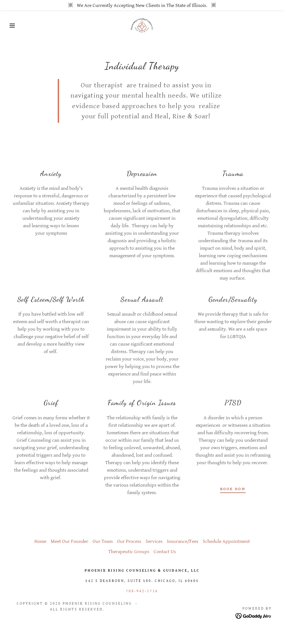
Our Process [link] (129, 541)
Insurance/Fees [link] (183, 541)
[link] (142, 25)
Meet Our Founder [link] (69, 541)
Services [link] (154, 541)
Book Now (233, 489)
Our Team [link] (103, 541)
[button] (14, 25)
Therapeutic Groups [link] (129, 552)
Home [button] (40, 541)
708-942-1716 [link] (142, 591)
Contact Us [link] (165, 552)
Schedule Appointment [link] (226, 541)
